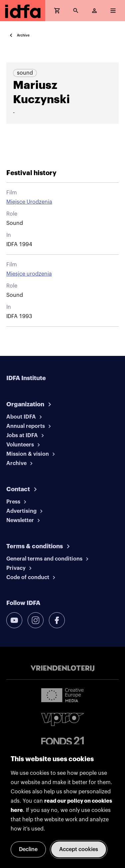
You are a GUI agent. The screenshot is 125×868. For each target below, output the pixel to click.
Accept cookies (79, 849)
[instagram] (36, 620)
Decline (28, 849)
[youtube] (14, 620)
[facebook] (57, 620)
